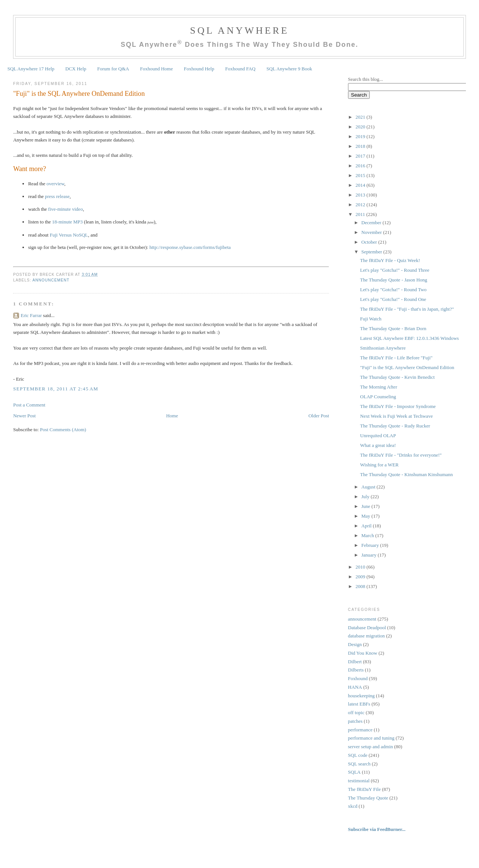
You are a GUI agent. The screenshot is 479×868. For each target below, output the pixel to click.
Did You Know (363, 653)
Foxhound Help (199, 69)
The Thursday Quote (368, 798)
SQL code (358, 755)
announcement (51, 280)
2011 (361, 214)
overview (55, 184)
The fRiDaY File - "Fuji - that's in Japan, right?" (407, 309)
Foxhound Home (156, 69)
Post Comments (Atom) (63, 430)
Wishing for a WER (379, 465)
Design (355, 644)
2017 (361, 156)
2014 (361, 185)
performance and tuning (371, 738)
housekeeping (361, 696)
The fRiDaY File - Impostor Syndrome (398, 406)
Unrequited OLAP (378, 435)
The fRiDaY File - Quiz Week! (390, 260)
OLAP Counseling (378, 397)
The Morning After (379, 387)
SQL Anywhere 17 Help (31, 69)
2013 (361, 195)
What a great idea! (378, 445)
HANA (355, 687)
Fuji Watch (371, 319)
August (369, 487)
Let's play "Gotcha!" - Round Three (395, 270)
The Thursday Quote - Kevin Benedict (397, 377)
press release (57, 196)
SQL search (359, 764)
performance (360, 730)
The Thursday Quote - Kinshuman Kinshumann (406, 474)
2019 (361, 136)
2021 (361, 117)
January (370, 555)
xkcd (353, 806)
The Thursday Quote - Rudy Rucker (395, 426)
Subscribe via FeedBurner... (377, 829)
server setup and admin (370, 747)
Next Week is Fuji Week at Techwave (396, 416)
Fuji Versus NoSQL (69, 235)
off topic (356, 712)
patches (355, 721)
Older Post (319, 416)
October (370, 242)
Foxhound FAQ (240, 69)
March (368, 535)
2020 (361, 127)
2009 (361, 577)
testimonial (359, 781)
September (373, 252)
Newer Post (24, 416)
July (366, 497)
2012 (361, 205)
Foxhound (358, 678)
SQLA (354, 772)
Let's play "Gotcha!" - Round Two (393, 290)
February (371, 545)
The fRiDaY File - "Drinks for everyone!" (401, 455)
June (367, 506)
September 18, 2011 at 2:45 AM (56, 389)
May (367, 516)
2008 (361, 586)
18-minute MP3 (67, 222)
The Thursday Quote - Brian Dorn (393, 328)
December (372, 223)
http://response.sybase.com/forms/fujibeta (190, 247)
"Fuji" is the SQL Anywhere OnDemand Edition (79, 94)
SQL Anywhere (239, 31)
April (367, 526)
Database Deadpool (367, 628)
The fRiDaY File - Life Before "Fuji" (396, 358)
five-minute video (66, 209)
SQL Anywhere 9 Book (289, 69)
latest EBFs (359, 704)
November (372, 232)
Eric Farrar (31, 315)
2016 (361, 166)
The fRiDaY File (364, 789)
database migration (367, 636)
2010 (361, 567)
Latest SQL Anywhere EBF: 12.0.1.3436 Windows (409, 338)
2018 (361, 146)
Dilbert (355, 662)
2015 (361, 175)
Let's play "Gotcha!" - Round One (393, 299)
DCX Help (76, 69)
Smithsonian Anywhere (383, 348)
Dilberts (356, 670)
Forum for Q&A (113, 69)
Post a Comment (29, 405)
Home (172, 416)
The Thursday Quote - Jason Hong (393, 280)
